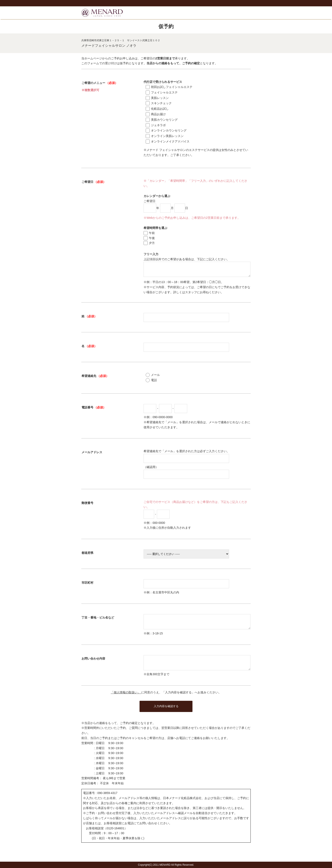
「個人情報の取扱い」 (126, 700)
